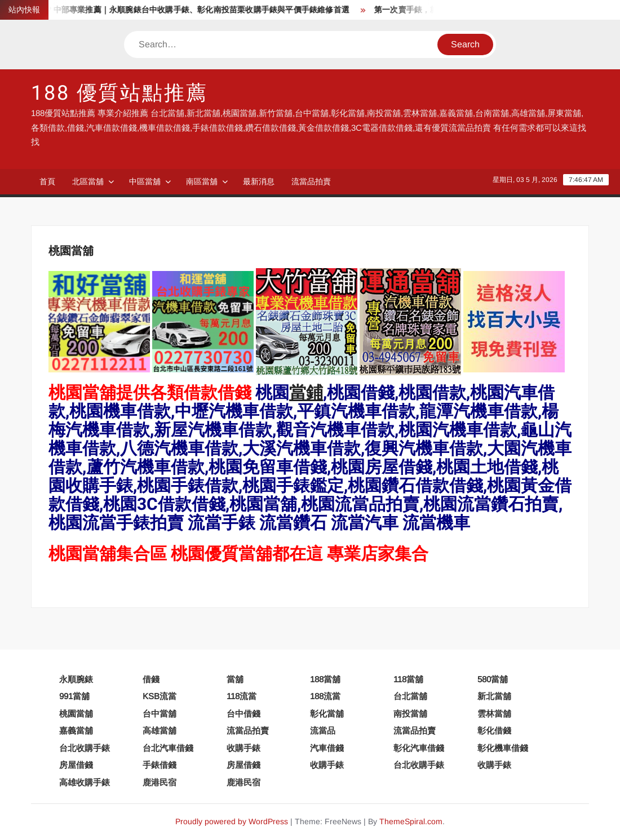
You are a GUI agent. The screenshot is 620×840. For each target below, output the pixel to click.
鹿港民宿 (160, 782)
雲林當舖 (494, 714)
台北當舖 (410, 696)
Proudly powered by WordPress (232, 821)
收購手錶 (243, 748)
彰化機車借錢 (503, 748)
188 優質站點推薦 (119, 93)
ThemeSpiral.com (411, 821)
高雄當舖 (160, 730)
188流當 (325, 696)
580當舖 (493, 679)
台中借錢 (243, 714)
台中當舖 (160, 714)
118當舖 (408, 679)
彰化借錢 (494, 730)
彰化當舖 (327, 714)
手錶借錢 (160, 765)
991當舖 (74, 696)
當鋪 (306, 393)
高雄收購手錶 (85, 782)
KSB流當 (160, 696)
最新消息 (259, 181)
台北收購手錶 (85, 748)
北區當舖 (88, 181)
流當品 (323, 730)
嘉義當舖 (76, 730)
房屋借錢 (76, 765)
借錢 (151, 679)
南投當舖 (410, 714)
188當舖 (325, 679)
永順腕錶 (76, 679)
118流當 (242, 696)
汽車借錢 (327, 748)
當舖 (235, 679)
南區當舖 (202, 181)
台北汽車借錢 (168, 748)
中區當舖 (145, 181)
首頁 (47, 181)
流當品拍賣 (311, 181)
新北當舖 (494, 696)
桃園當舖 (76, 714)
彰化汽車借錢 (419, 748)
